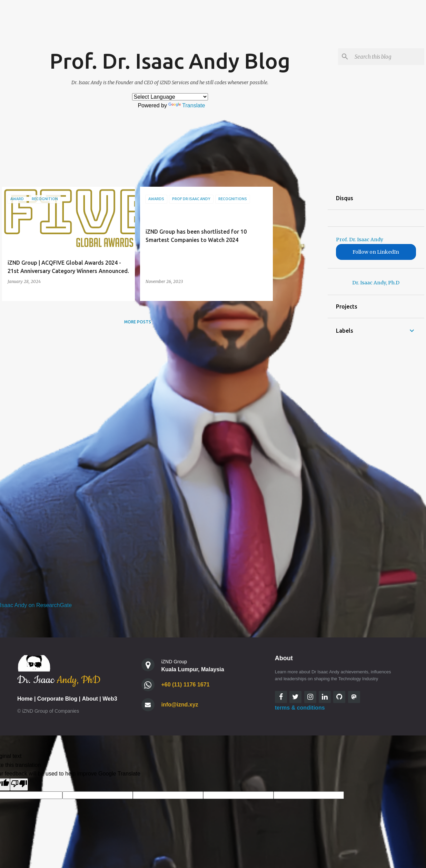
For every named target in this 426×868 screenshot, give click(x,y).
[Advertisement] (300, 290)
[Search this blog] (388, 57)
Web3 (110, 699)
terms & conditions (300, 708)
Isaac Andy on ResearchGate (36, 605)
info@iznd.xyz (180, 705)
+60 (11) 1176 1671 (185, 685)
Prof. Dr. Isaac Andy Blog (170, 61)
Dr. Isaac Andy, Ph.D (376, 283)
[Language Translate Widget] (170, 97)
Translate (187, 105)
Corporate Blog (57, 699)
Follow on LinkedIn (376, 252)
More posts (138, 322)
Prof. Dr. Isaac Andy (360, 240)
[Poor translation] (19, 784)
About (90, 699)
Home (25, 699)
